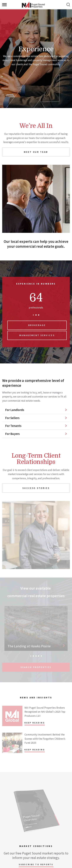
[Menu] (4, 5)
